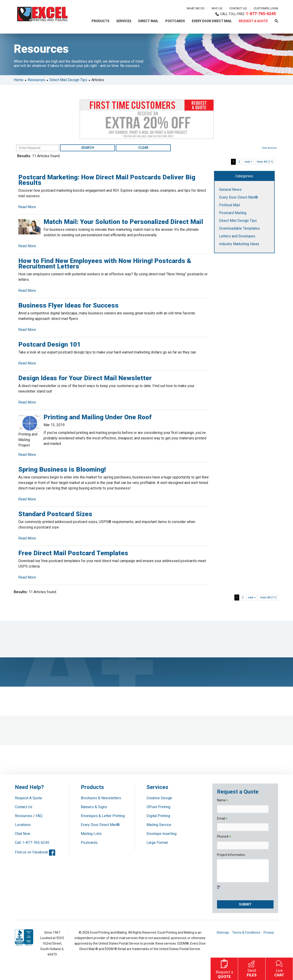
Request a (224, 968)
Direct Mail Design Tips (66, 80)
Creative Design (159, 798)
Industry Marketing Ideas (240, 244)
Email (222, 819)
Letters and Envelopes (238, 236)
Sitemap (223, 932)
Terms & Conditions (246, 932)
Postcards (89, 843)
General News (231, 190)
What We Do (196, 8)
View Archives (272, 148)
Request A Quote (28, 798)
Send (252, 968)
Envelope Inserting (161, 834)
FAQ (39, 816)
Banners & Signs (94, 807)
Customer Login (266, 8)
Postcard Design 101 (47, 344)
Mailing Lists (91, 834)
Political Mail (231, 205)
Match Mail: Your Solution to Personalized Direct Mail (121, 222)
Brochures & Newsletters (101, 798)
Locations (23, 825)
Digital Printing (158, 816)
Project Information (231, 855)
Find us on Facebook (35, 852)
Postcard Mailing (234, 213)
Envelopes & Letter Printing (103, 816)
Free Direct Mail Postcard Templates (71, 553)
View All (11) (267, 162)
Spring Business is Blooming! (60, 469)
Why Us (217, 8)
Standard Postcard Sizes (53, 514)
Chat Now (23, 834)
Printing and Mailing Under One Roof (95, 417)
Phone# (224, 837)
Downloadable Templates (241, 228)
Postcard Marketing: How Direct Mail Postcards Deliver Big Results (104, 180)
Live (279, 968)
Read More (25, 207)
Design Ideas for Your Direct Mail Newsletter (83, 378)
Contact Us (238, 8)
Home (16, 80)
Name (222, 801)
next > (251, 162)
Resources (34, 80)
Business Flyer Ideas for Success (66, 305)
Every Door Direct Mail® (240, 197)
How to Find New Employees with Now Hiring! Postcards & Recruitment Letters (103, 264)
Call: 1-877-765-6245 (32, 843)
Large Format (157, 843)
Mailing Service (159, 825)
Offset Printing (158, 807)
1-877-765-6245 (263, 14)
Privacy (269, 932)
